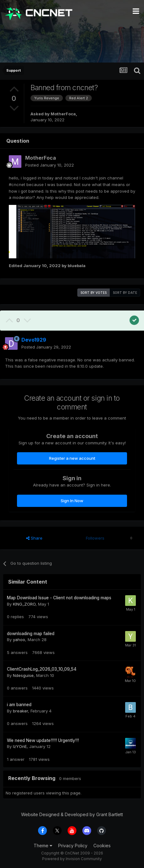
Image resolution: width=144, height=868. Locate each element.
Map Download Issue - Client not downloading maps (59, 598)
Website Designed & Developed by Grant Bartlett (72, 814)
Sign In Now (72, 501)
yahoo (19, 640)
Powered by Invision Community (72, 859)
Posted (50, 165)
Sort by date (125, 293)
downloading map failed (31, 634)
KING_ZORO (24, 604)
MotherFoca (63, 114)
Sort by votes (94, 293)
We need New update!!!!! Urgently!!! (43, 740)
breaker (20, 711)
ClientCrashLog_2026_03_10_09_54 (42, 669)
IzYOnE (20, 746)
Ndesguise (23, 675)
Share (34, 538)
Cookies (102, 846)
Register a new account (72, 458)
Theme (43, 846)
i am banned (19, 705)
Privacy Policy (73, 846)
